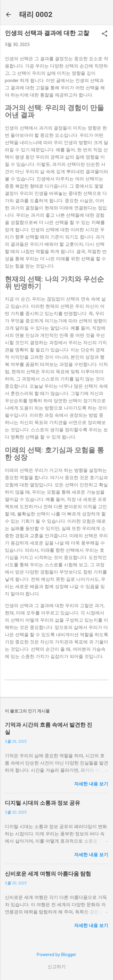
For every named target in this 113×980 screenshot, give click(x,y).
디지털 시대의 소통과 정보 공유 (42, 803)
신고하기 (57, 967)
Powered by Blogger (56, 955)
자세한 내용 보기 (91, 784)
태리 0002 (36, 15)
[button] (105, 34)
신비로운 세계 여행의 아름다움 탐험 (48, 874)
